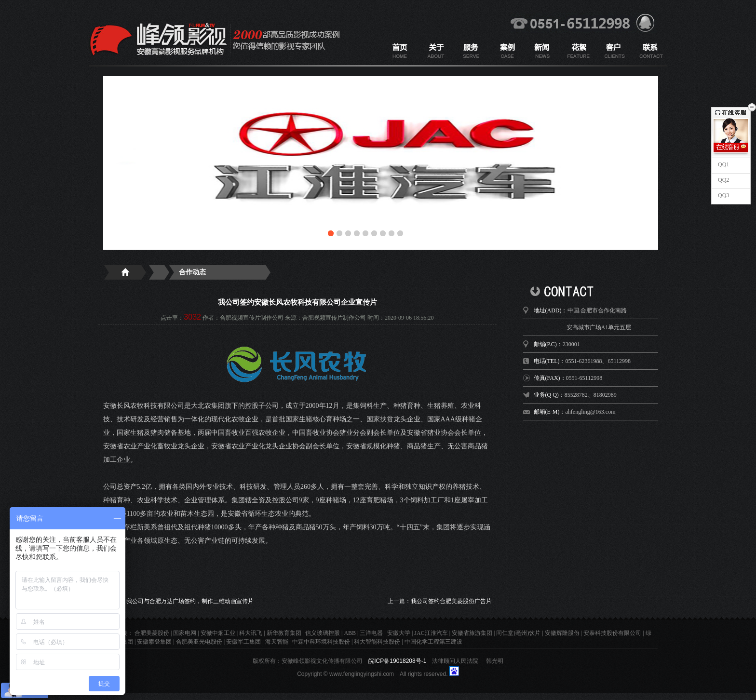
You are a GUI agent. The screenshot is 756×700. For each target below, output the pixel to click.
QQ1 (723, 164)
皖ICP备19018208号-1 (397, 661)
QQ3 (723, 195)
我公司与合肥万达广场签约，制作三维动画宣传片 (190, 601)
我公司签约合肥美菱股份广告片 (451, 601)
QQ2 (723, 180)
